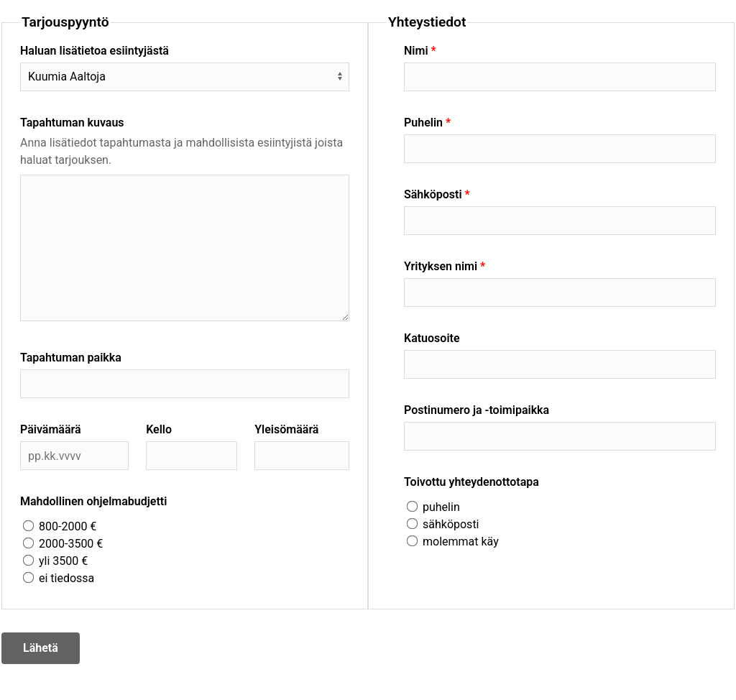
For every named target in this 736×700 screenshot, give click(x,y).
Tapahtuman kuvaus (72, 123)
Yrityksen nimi (441, 266)
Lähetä (41, 648)
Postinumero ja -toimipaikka (477, 410)
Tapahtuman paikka (71, 358)
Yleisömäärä (286, 429)
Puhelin (423, 123)
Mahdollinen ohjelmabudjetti (93, 501)
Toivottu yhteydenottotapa (471, 482)
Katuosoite (432, 338)
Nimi (416, 51)
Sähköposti (433, 194)
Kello (159, 429)
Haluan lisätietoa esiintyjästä (95, 51)
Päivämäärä (51, 429)
